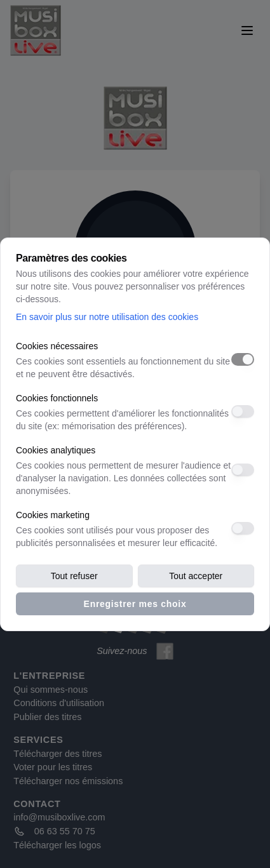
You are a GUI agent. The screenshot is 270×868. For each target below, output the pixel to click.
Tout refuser (74, 576)
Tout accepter (196, 576)
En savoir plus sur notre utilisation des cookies (107, 317)
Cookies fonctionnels (57, 398)
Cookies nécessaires (57, 346)
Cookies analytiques (56, 450)
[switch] (243, 359)
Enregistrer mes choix (135, 604)
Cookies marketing (53, 515)
